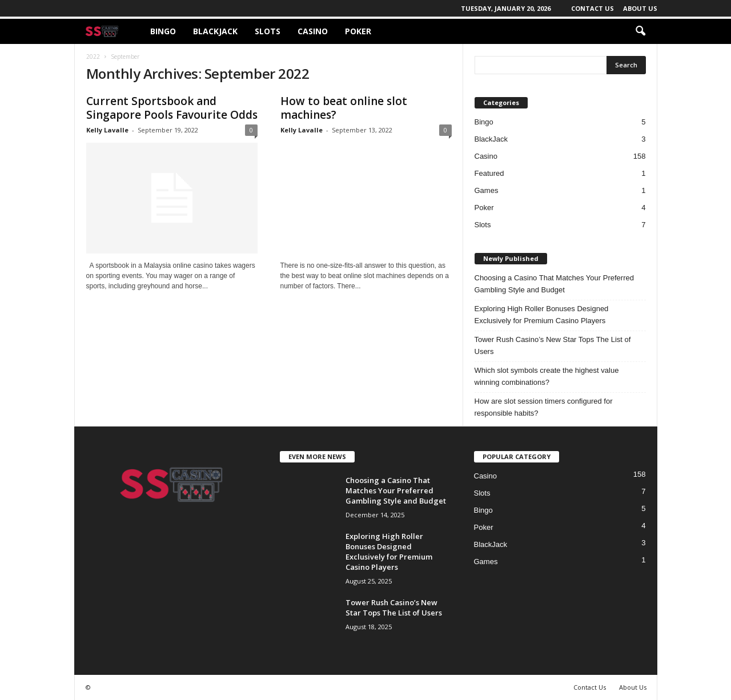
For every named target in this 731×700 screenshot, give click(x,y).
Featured (489, 173)
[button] (640, 31)
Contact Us (593, 8)
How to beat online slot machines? (344, 108)
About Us (640, 8)
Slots (268, 31)
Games (487, 190)
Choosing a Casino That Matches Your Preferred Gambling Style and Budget (554, 284)
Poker (358, 31)
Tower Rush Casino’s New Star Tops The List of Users (553, 345)
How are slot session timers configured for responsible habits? (544, 407)
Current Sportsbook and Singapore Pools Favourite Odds (172, 108)
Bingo (163, 31)
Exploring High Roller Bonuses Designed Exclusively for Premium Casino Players (542, 315)
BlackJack (215, 31)
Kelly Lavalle (107, 130)
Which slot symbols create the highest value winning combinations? (547, 376)
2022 (93, 57)
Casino (313, 31)
